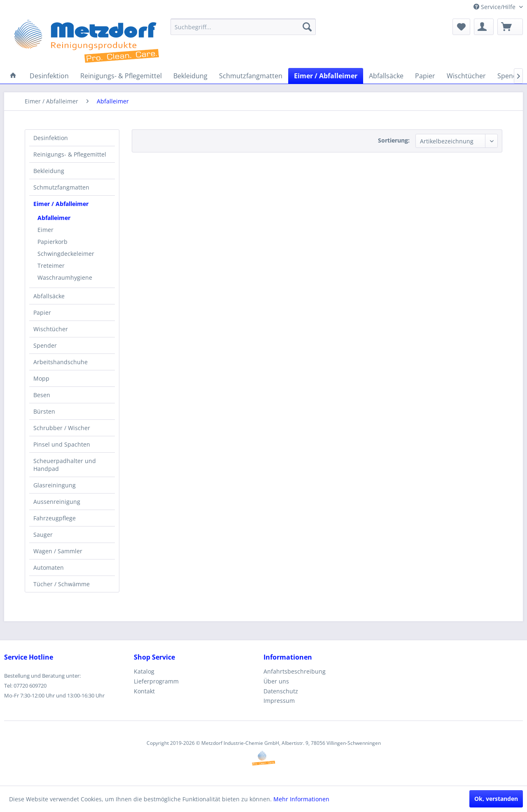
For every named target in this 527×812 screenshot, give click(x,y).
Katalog (144, 671)
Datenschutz (281, 691)
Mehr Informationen (301, 799)
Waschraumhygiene (65, 277)
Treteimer (51, 266)
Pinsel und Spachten (62, 444)
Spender (45, 345)
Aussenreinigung (57, 502)
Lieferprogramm (156, 681)
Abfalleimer (54, 218)
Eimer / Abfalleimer (61, 204)
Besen (42, 395)
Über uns (276, 681)
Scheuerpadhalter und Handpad (65, 465)
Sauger (43, 535)
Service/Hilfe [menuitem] (495, 7)
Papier (42, 312)
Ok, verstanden (496, 799)
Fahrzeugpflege (55, 518)
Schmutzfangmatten (61, 187)
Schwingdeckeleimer (66, 254)
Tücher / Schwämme (62, 584)
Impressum (279, 701)
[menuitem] (243, 27)
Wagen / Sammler (58, 551)
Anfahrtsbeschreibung (295, 671)
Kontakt (144, 691)
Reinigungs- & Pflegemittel (70, 154)
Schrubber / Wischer (62, 428)
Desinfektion (51, 138)
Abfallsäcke (49, 296)
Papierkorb (52, 242)
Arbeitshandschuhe (61, 362)
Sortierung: (394, 140)
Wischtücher (51, 329)
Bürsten (44, 411)
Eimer (45, 230)
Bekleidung (49, 171)
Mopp (41, 378)
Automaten (49, 567)
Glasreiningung (55, 485)
